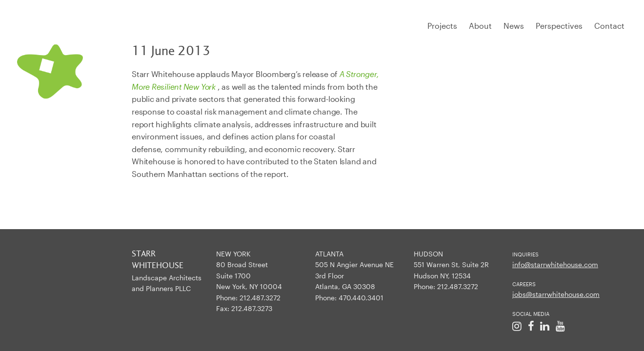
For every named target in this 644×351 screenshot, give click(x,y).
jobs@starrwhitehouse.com (556, 294)
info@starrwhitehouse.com (555, 264)
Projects (442, 26)
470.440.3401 (361, 298)
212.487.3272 (260, 298)
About (480, 26)
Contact (609, 26)
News (514, 26)
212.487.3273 (252, 308)
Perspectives (559, 26)
